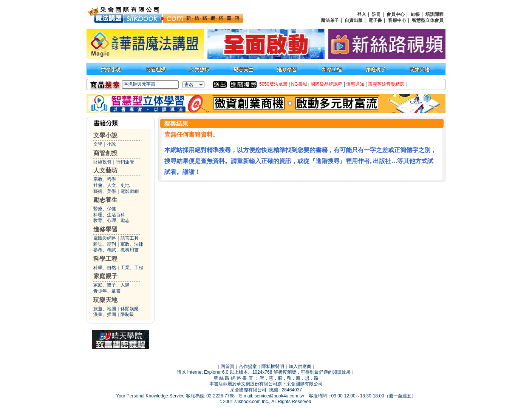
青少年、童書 (107, 291)
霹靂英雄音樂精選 (386, 84)
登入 (362, 14)
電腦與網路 (105, 238)
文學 (98, 144)
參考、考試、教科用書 (116, 250)
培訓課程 (435, 14)
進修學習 (105, 229)
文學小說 (105, 135)
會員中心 (396, 14)
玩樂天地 (105, 300)
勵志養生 (105, 200)
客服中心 (397, 20)
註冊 (376, 14)
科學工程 (105, 259)
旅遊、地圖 (105, 309)
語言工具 (130, 238)
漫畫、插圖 (105, 314)
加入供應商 (300, 366)
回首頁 (227, 366)
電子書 (375, 20)
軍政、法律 (132, 244)
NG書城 (299, 84)
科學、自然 (105, 268)
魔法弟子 (330, 20)
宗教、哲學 (105, 179)
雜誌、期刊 (105, 244)
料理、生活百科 (109, 215)
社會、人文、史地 (111, 185)
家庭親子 (105, 276)
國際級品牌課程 (326, 84)
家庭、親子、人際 (111, 285)
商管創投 (105, 153)
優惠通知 (355, 84)
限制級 (127, 314)
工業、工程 (132, 268)
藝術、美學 (105, 191)
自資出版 (354, 20)
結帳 (415, 14)
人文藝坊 (105, 170)
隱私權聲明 (273, 366)
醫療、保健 (105, 209)
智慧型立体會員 (428, 20)
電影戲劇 (130, 191)
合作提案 (248, 366)
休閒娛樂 (130, 309)
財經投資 (102, 162)
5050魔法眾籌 (273, 84)
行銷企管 (125, 162)
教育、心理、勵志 (111, 220)
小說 (111, 144)
